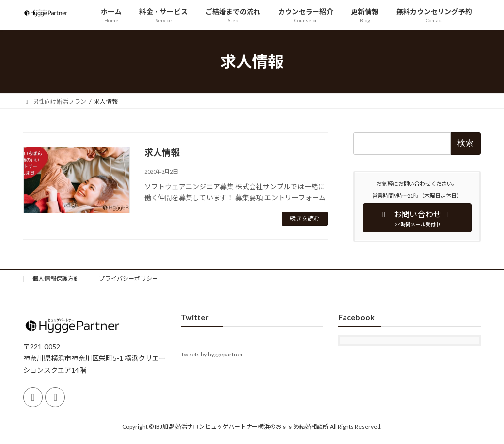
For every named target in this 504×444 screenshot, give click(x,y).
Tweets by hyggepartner (212, 355)
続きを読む (305, 219)
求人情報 (162, 152)
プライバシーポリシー (128, 279)
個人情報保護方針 (56, 279)
